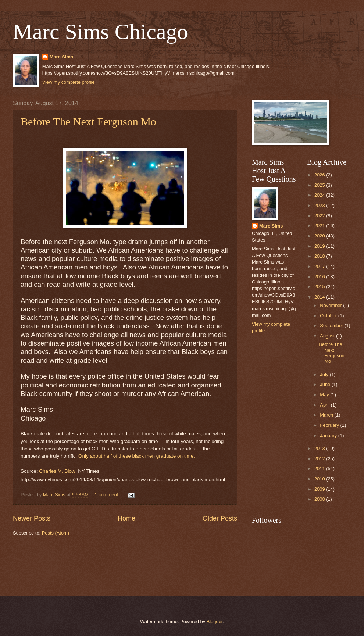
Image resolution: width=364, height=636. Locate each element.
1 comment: (108, 495)
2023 (320, 205)
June (326, 384)
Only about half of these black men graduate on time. (137, 456)
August (328, 336)
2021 (320, 226)
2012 (320, 459)
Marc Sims (61, 57)
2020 (320, 236)
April (325, 405)
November (331, 305)
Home (126, 518)
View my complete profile (69, 82)
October (329, 316)
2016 (320, 277)
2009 (320, 489)
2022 (320, 216)
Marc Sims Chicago (101, 32)
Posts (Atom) (56, 533)
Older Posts (220, 518)
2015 (320, 287)
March (327, 415)
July (325, 374)
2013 (320, 448)
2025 (320, 185)
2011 (320, 469)
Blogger (215, 621)
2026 (320, 175)
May (325, 395)
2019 (320, 246)
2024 (320, 195)
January (329, 435)
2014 (320, 297)
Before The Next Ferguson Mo (88, 122)
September (332, 326)
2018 (320, 256)
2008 (320, 499)
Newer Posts (32, 518)
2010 (320, 479)
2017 (320, 266)
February (330, 425)
